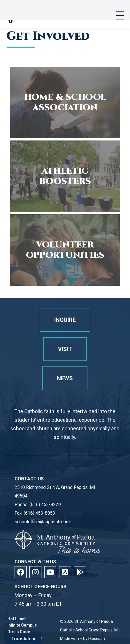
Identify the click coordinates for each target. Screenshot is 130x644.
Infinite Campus (22, 625)
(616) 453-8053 (39, 513)
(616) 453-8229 (45, 505)
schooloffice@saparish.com (42, 522)
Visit (65, 349)
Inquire (65, 320)
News (65, 378)
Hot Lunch (17, 619)
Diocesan (97, 639)
